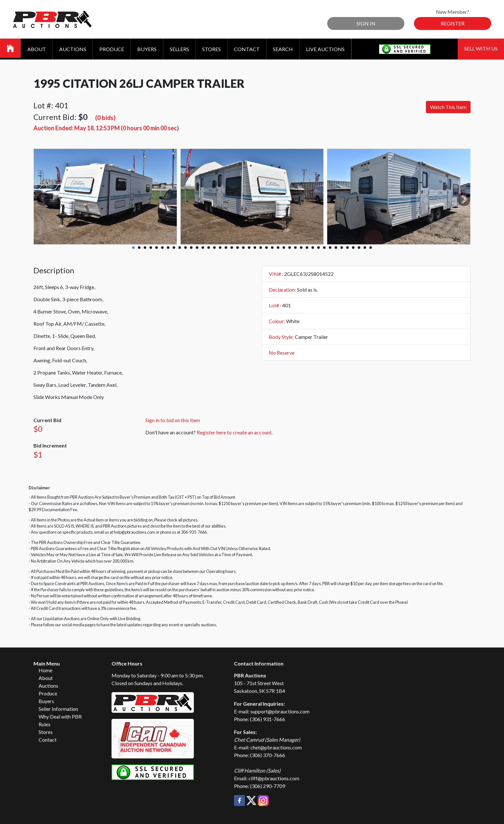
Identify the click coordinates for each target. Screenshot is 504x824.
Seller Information (58, 709)
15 (214, 248)
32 (313, 248)
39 (353, 248)
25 (272, 248)
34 (324, 248)
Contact (247, 49)
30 (301, 248)
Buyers (147, 49)
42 (371, 248)
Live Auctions (325, 49)
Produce (112, 49)
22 (255, 248)
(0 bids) (105, 118)
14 (209, 248)
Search (283, 49)
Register (453, 23)
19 (238, 248)
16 (220, 248)
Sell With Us (481, 48)
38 (347, 248)
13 (203, 248)
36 (336, 248)
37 (342, 248)
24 (266, 248)
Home (45, 670)
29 (295, 248)
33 (319, 248)
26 (278, 248)
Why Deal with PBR (60, 716)
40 (359, 248)
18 (232, 248)
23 (261, 248)
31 (307, 248)
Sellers (179, 49)
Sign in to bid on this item (173, 420)
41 (365, 248)
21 (249, 248)
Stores (212, 49)
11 (191, 248)
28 (290, 248)
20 (243, 248)
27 (284, 248)
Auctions (73, 49)
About (37, 49)
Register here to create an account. (235, 432)
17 (226, 248)
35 (330, 248)
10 (185, 248)
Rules (45, 724)
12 (197, 248)
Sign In (366, 23)
